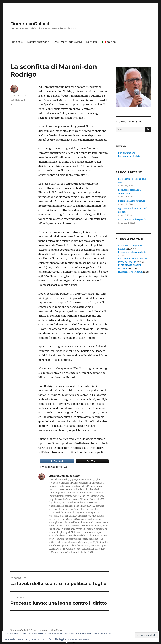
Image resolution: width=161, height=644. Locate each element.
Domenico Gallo (19, 95)
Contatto (92, 42)
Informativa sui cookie (79, 639)
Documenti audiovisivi (68, 42)
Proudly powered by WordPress (46, 630)
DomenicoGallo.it (30, 24)
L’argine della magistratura (132, 201)
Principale (17, 42)
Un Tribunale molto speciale (132, 220)
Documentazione (38, 42)
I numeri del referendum (130, 272)
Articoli (14, 104)
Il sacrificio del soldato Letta (132, 252)
